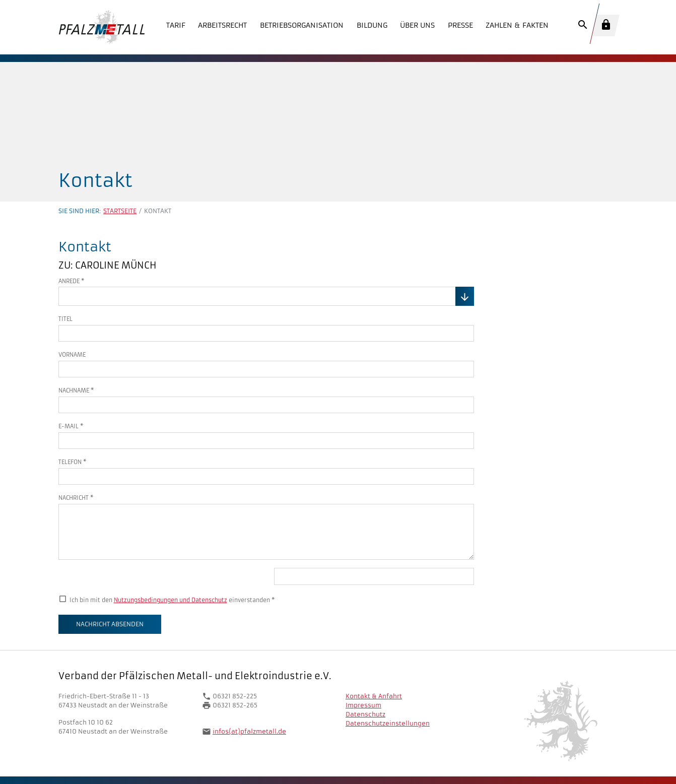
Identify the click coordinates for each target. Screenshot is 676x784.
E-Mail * (71, 426)
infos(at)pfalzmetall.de (249, 731)
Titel (65, 319)
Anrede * (71, 281)
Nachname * (76, 390)
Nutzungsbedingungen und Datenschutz (171, 600)
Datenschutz (365, 714)
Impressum (363, 705)
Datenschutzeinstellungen (388, 723)
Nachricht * (76, 498)
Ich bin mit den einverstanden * (172, 600)
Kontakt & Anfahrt (374, 696)
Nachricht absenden (110, 624)
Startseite (120, 211)
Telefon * (72, 462)
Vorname (72, 355)
